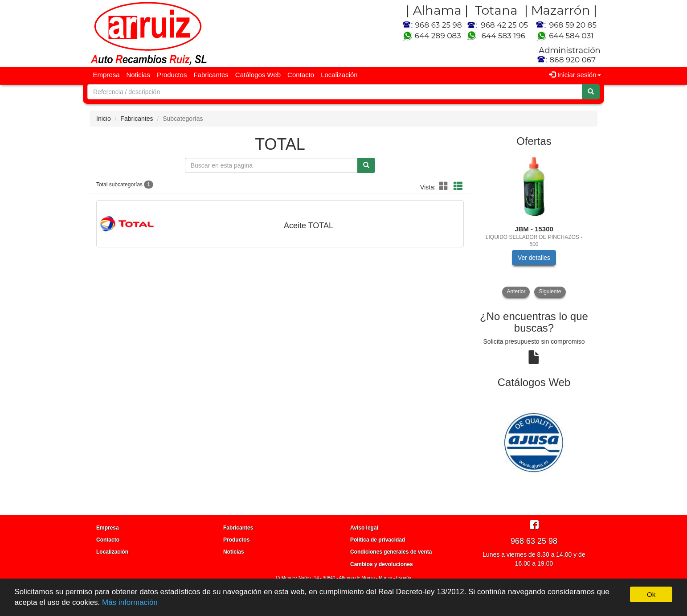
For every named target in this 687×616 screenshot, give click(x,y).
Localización (339, 75)
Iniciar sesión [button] (575, 75)
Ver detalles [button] (534, 258)
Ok (651, 594)
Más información (130, 602)
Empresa (106, 75)
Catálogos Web (258, 75)
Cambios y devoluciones (382, 564)
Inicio (104, 119)
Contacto (301, 75)
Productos (172, 75)
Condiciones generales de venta (391, 552)
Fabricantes (211, 75)
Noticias (138, 75)
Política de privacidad (378, 540)
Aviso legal (364, 528)
